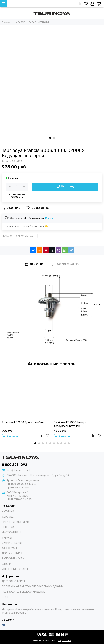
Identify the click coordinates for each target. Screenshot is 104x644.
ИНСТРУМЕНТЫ (11, 532)
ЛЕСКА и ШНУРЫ (12, 553)
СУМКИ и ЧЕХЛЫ (12, 543)
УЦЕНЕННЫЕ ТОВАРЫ (15, 569)
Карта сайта (65, 641)
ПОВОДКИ (8, 527)
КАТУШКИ (8, 512)
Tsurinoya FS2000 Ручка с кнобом (23, 422)
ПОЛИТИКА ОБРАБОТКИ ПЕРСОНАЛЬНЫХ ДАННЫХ (33, 587)
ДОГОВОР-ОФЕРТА (14, 581)
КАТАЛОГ (8, 236)
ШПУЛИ (7, 564)
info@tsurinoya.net (18, 470)
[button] (50, 138)
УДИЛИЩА (9, 517)
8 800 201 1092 (15, 465)
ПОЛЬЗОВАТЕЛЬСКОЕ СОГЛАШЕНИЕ (24, 592)
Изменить (51, 218)
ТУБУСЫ (7, 538)
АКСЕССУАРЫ (10, 548)
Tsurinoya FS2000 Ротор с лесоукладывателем (70, 424)
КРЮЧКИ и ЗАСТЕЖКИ (15, 522)
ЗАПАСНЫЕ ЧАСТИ (26, 236)
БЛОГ (5, 597)
